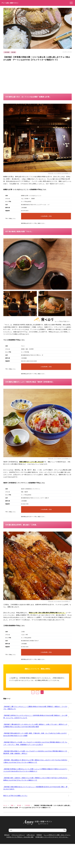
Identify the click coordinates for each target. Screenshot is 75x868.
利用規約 (39, 835)
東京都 (13, 52)
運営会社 (7, 835)
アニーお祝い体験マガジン (10, 3)
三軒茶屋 (7, 52)
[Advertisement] (20, 77)
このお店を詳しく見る (46, 216)
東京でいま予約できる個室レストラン (15, 796)
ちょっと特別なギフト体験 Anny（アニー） (57, 835)
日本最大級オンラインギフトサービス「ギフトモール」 (52, 837)
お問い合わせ (31, 835)
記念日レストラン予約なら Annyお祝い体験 (20, 837)
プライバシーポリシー (18, 835)
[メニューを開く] (71, 3)
